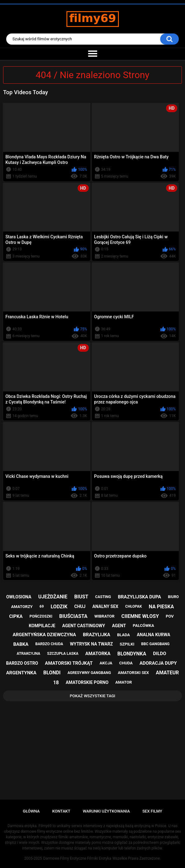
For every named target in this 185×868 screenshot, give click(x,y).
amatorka (98, 654)
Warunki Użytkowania (106, 811)
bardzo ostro (22, 663)
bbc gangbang (155, 644)
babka (21, 644)
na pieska (161, 607)
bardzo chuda (49, 644)
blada (123, 635)
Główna (31, 811)
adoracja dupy (158, 663)
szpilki (127, 644)
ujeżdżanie (53, 597)
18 (56, 683)
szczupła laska (63, 654)
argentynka (21, 673)
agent (119, 626)
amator (123, 682)
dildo (160, 654)
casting (103, 597)
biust (81, 597)
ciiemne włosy (140, 616)
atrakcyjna (29, 654)
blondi (52, 673)
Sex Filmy (152, 811)
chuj (80, 606)
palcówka (144, 626)
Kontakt (61, 811)
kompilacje (42, 626)
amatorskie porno (87, 682)
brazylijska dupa (140, 597)
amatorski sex (133, 673)
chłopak (133, 606)
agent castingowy (83, 626)
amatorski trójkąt (69, 663)
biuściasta (73, 616)
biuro (173, 597)
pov (170, 616)
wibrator (104, 616)
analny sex (106, 606)
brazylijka (97, 635)
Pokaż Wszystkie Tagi (93, 696)
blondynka (132, 654)
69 (42, 606)
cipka (16, 616)
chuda (126, 663)
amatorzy (22, 607)
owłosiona (19, 597)
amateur (167, 673)
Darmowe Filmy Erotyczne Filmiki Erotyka (77, 858)
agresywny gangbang (89, 673)
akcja (106, 663)
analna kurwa (154, 635)
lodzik (59, 607)
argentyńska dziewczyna (44, 635)
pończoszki (41, 616)
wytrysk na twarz (91, 644)
